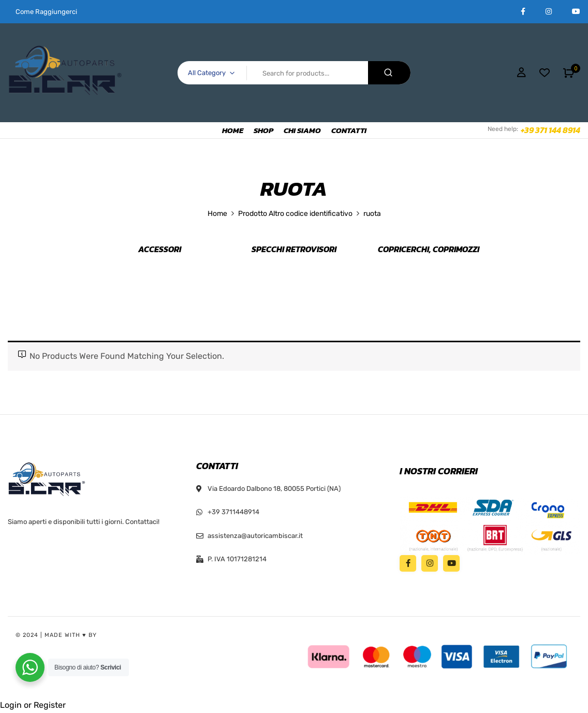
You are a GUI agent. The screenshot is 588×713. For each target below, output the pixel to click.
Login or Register (33, 705)
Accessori (160, 250)
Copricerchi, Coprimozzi (429, 250)
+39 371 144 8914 (550, 130)
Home (217, 214)
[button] (569, 73)
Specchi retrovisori (294, 250)
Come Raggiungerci (46, 12)
